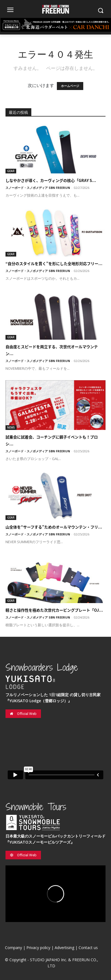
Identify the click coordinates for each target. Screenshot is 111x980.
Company (13, 948)
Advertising (64, 948)
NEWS (11, 427)
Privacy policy (38, 948)
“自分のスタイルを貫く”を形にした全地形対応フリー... (54, 263)
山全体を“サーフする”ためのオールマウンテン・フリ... (54, 527)
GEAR (11, 171)
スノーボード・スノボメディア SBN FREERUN (38, 188)
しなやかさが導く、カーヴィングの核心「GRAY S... (51, 180)
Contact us (88, 948)
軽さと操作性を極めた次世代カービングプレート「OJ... (54, 610)
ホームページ (70, 86)
